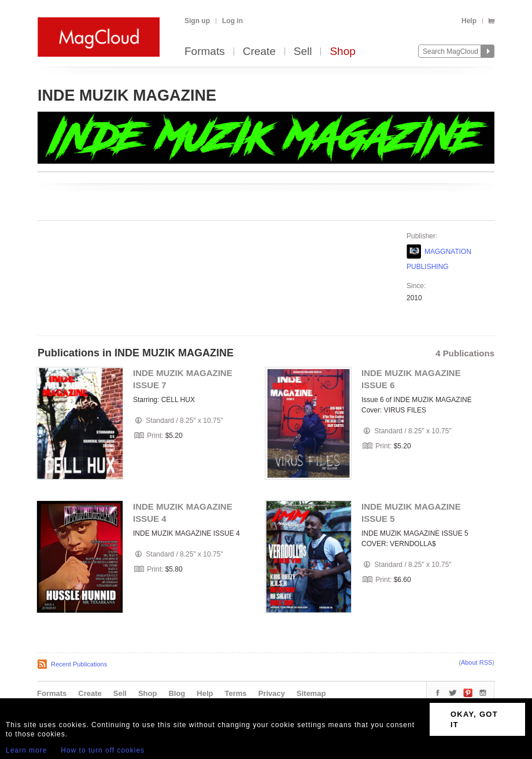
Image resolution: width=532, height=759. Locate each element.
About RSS (476, 662)
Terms (235, 693)
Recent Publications (79, 664)
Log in (232, 21)
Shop (342, 52)
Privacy (272, 693)
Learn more (26, 750)
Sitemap (311, 693)
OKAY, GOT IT (474, 719)
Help (469, 21)
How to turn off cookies (103, 750)
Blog (177, 693)
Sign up (197, 21)
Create (259, 52)
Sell (303, 52)
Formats (205, 52)
